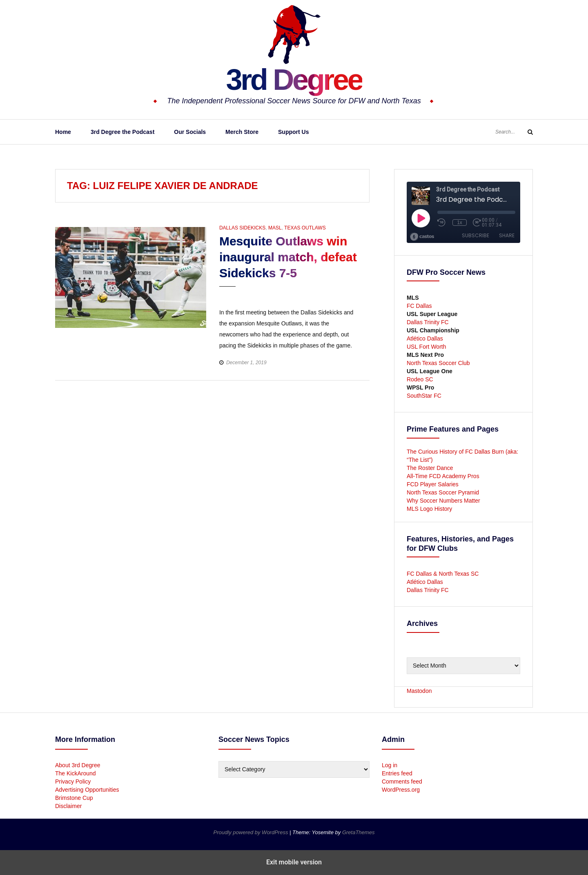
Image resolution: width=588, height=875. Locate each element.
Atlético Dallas (425, 338)
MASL (275, 228)
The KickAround (76, 773)
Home (63, 132)
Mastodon (419, 691)
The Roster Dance (431, 468)
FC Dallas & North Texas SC (443, 574)
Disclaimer (68, 806)
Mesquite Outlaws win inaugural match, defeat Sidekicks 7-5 (288, 257)
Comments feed (402, 781)
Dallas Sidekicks (242, 228)
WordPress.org (401, 790)
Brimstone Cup (74, 798)
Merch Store (242, 132)
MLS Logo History (429, 509)
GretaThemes (358, 832)
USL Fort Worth (426, 347)
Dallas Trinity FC (428, 322)
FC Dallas (419, 306)
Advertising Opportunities (87, 790)
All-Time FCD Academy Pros (443, 476)
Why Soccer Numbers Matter (443, 501)
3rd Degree (294, 80)
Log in (390, 765)
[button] (226, 294)
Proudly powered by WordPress (252, 832)
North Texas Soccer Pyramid (443, 492)
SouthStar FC (424, 396)
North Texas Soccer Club (438, 363)
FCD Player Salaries (433, 484)
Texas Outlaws (305, 228)
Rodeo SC (420, 379)
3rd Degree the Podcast (122, 132)
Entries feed (397, 773)
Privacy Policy (73, 781)
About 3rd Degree (78, 765)
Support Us (293, 132)
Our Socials (190, 132)
